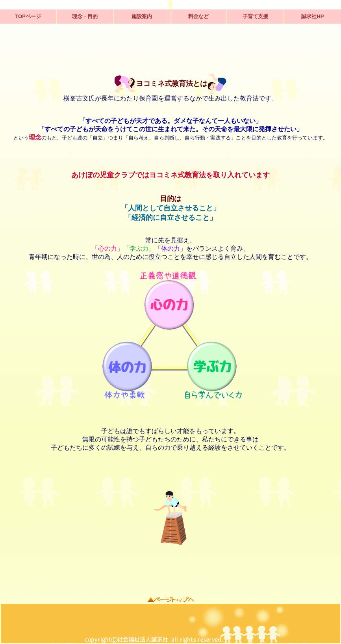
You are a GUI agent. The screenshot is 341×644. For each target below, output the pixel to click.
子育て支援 (255, 16)
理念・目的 (85, 16)
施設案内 (142, 16)
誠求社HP (312, 16)
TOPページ (28, 16)
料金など (198, 16)
